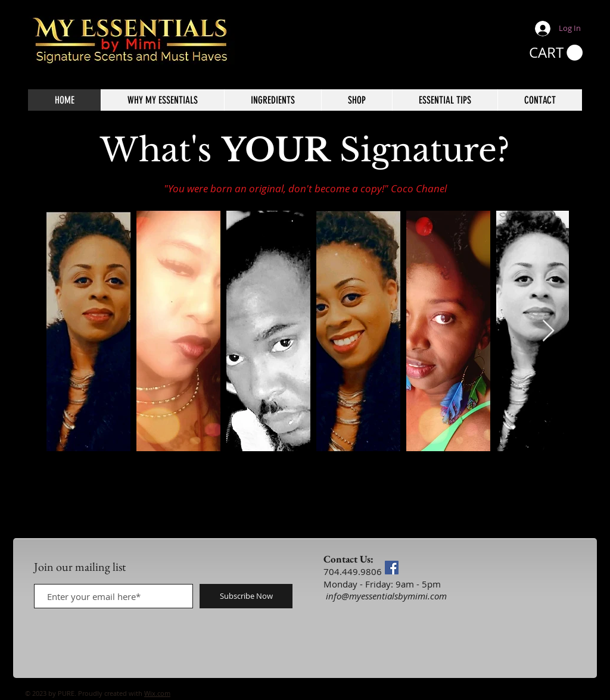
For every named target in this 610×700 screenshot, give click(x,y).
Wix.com (157, 693)
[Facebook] (392, 568)
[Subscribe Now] (246, 596)
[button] (556, 53)
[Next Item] (548, 331)
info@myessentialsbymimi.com (386, 596)
